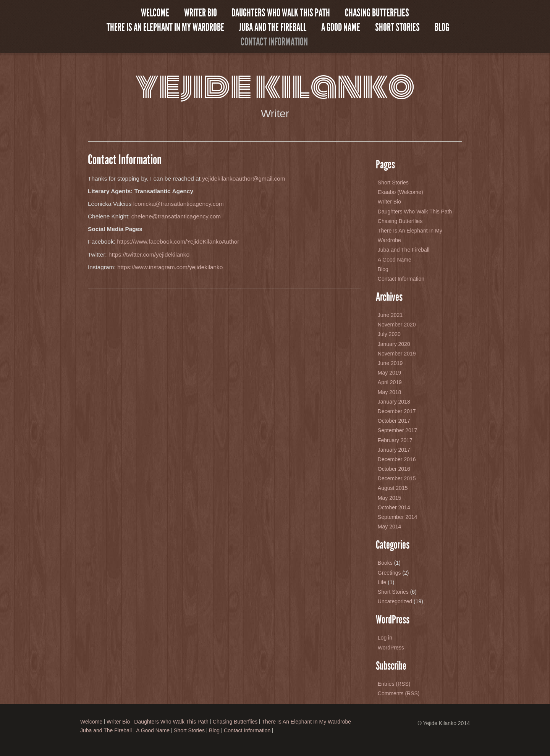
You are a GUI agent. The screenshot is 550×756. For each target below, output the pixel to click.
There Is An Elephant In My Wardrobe (165, 27)
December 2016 (397, 459)
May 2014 (389, 527)
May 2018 (389, 392)
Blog (442, 27)
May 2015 (389, 498)
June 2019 (390, 363)
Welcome (155, 13)
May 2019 (389, 373)
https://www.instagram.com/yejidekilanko (170, 267)
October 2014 (394, 507)
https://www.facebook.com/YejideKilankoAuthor (178, 241)
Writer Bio (201, 13)
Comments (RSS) (399, 693)
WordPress (391, 648)
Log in (385, 638)
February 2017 (395, 440)
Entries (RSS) (394, 684)
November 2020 (397, 325)
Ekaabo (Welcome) (400, 192)
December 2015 (397, 478)
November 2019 (397, 354)
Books (385, 563)
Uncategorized (395, 601)
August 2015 (393, 488)
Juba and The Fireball (273, 27)
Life (382, 582)
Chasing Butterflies (377, 13)
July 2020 (389, 334)
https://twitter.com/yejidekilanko (149, 254)
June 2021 (390, 315)
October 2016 (394, 469)
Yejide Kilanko (275, 86)
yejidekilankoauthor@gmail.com (244, 178)
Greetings (389, 573)
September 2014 (398, 517)
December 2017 (397, 411)
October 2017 (394, 421)
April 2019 (390, 382)
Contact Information (274, 42)
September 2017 (398, 430)
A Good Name (341, 27)
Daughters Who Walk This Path (281, 13)
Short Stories (397, 27)
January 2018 (394, 402)
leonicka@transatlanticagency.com (177, 204)
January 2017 (394, 450)
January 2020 (394, 344)
